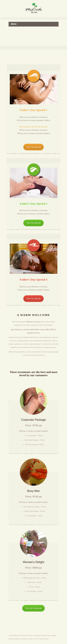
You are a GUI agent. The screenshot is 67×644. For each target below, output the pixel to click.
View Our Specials (34, 147)
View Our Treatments (34, 608)
